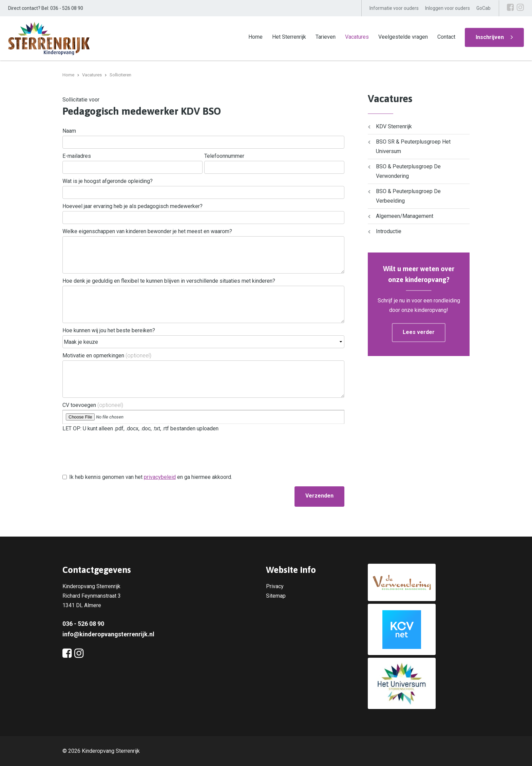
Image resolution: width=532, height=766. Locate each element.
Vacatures (357, 37)
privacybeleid (160, 477)
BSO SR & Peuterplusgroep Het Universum (413, 146)
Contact (446, 37)
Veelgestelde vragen (403, 37)
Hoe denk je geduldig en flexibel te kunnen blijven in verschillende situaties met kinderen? (169, 281)
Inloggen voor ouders (448, 8)
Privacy (275, 586)
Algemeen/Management (405, 216)
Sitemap (276, 596)
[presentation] (114, 457)
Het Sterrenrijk (289, 37)
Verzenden (319, 496)
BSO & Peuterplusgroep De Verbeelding (408, 196)
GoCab (483, 8)
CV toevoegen (93, 405)
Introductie (389, 231)
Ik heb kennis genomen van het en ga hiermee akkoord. (151, 477)
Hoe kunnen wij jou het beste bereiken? (109, 330)
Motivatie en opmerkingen (107, 356)
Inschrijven (490, 37)
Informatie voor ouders (394, 8)
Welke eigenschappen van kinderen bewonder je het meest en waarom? (147, 231)
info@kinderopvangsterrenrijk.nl (108, 634)
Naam (69, 131)
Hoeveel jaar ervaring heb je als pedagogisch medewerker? (132, 206)
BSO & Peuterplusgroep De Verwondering (408, 171)
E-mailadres (77, 156)
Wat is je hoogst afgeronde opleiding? (108, 181)
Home (255, 37)
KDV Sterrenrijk (394, 126)
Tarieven (326, 37)
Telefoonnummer (224, 156)
